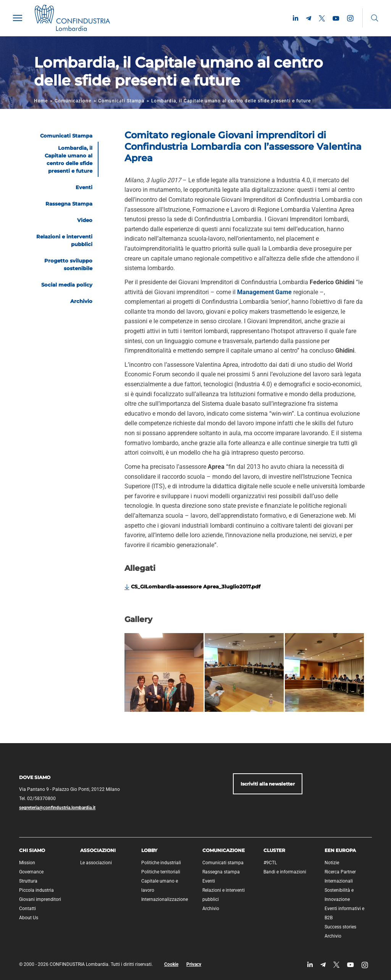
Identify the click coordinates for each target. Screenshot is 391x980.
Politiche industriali (161, 863)
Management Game (264, 292)
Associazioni (98, 850)
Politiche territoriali (161, 872)
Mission (27, 863)
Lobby (149, 850)
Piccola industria (36, 890)
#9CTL (270, 863)
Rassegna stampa (221, 872)
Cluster (274, 850)
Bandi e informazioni (285, 872)
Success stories (340, 927)
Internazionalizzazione (165, 899)
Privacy (194, 964)
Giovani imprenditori (40, 899)
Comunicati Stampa (121, 101)
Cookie (171, 964)
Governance (31, 872)
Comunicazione (73, 101)
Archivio (211, 909)
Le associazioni (96, 863)
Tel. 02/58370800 (37, 799)
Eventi (209, 881)
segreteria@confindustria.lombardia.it (57, 808)
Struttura (28, 881)
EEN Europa (340, 850)
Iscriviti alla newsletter (268, 784)
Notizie (332, 863)
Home (41, 101)
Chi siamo (32, 850)
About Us (29, 918)
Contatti (27, 909)
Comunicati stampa (223, 863)
